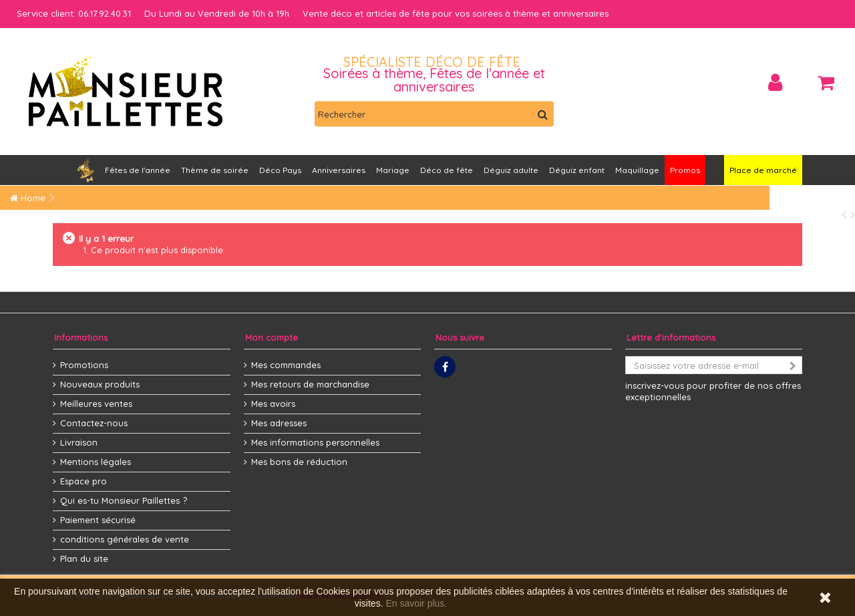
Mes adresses (279, 423)
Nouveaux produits (100, 384)
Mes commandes (286, 365)
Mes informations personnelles (315, 442)
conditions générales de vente (125, 539)
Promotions (84, 365)
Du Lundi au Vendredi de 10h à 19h (217, 13)
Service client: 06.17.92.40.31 (74, 13)
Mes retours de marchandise (310, 384)
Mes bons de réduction (299, 462)
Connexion (775, 83)
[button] (339, 170)
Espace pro (83, 481)
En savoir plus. (416, 603)
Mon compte (272, 337)
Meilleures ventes (96, 404)
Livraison (79, 442)
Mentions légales (96, 462)
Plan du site (84, 559)
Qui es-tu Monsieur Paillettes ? (124, 500)
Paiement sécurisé (98, 520)
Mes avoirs (273, 404)
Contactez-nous (94, 423)
